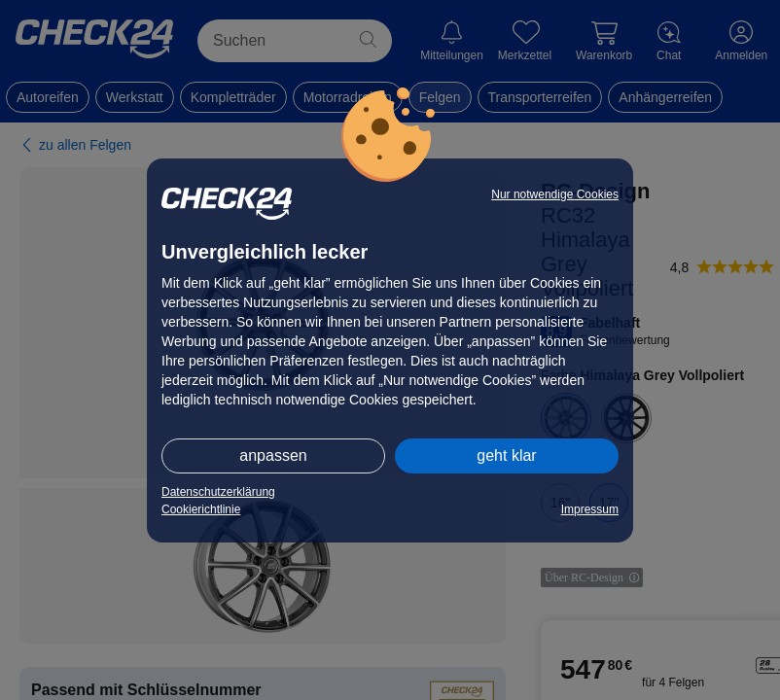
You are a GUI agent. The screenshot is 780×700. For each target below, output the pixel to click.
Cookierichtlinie (201, 509)
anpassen (273, 455)
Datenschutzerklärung (218, 492)
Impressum (590, 509)
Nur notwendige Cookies (555, 194)
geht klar (506, 455)
